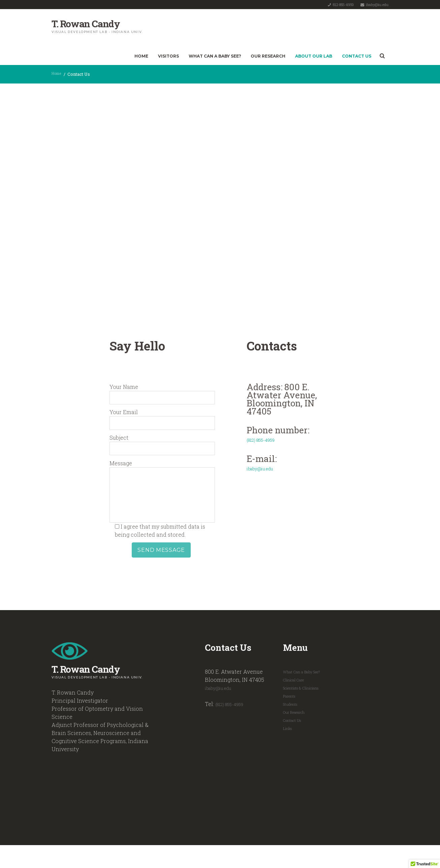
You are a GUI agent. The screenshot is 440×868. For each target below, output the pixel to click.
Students (292, 726)
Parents (290, 718)
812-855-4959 (343, 5)
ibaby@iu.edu (377, 5)
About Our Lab (314, 56)
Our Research (268, 56)
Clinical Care (296, 702)
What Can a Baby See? (215, 56)
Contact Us (357, 56)
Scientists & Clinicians (305, 710)
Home (141, 56)
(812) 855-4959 (233, 726)
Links (289, 750)
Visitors (168, 56)
